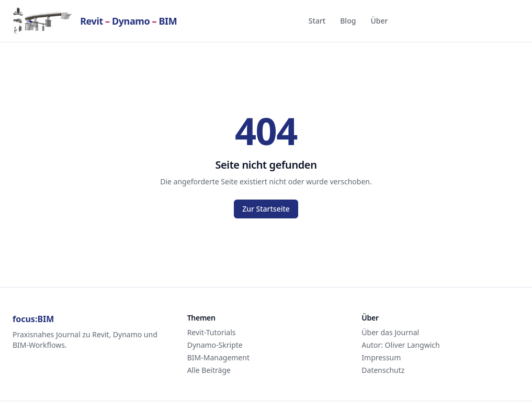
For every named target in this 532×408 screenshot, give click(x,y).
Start (317, 21)
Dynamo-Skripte (215, 345)
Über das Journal (390, 332)
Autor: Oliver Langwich (400, 345)
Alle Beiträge (209, 370)
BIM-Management (218, 357)
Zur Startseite (266, 209)
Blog (348, 21)
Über (379, 21)
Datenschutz (383, 370)
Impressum (381, 357)
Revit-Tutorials (212, 332)
